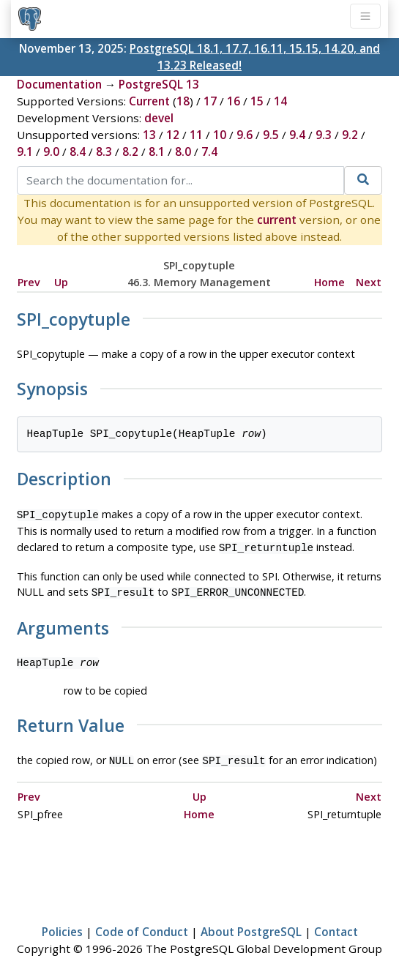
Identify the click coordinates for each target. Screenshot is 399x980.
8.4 (78, 152)
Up (61, 282)
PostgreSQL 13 (159, 84)
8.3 (104, 152)
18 (183, 101)
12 (173, 135)
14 (280, 101)
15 (257, 101)
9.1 (25, 152)
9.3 (324, 135)
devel (159, 118)
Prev (29, 282)
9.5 (271, 135)
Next (369, 282)
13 (149, 135)
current (277, 220)
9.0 (51, 152)
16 (234, 101)
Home (329, 282)
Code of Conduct (142, 926)
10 (220, 135)
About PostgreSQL (251, 926)
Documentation (59, 84)
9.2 (350, 135)
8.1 (157, 152)
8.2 (130, 152)
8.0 (183, 152)
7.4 (209, 152)
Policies (62, 926)
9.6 (245, 135)
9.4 (297, 135)
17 (210, 101)
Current (149, 101)
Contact (336, 926)
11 (196, 135)
